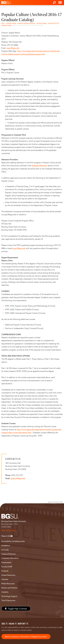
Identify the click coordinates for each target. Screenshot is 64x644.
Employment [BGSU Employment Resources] (6, 562)
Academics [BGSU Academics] (6, 545)
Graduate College (11, 23)
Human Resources (8, 575)
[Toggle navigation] (60, 3)
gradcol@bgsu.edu (18, 478)
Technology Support (9, 596)
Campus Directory (8, 554)
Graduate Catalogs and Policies (26, 23)
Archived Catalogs (42, 23)
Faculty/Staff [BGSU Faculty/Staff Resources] (7, 567)
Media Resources (8, 583)
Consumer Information (10, 558)
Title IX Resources (8, 600)
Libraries (5, 579)
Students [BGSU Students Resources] (5, 592)
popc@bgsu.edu (13, 48)
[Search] (54, 3)
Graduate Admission (39, 165)
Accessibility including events (13, 541)
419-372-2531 (9, 530)
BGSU (3, 23)
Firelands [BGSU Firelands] (5, 571)
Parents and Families (9, 588)
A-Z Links (5, 550)
